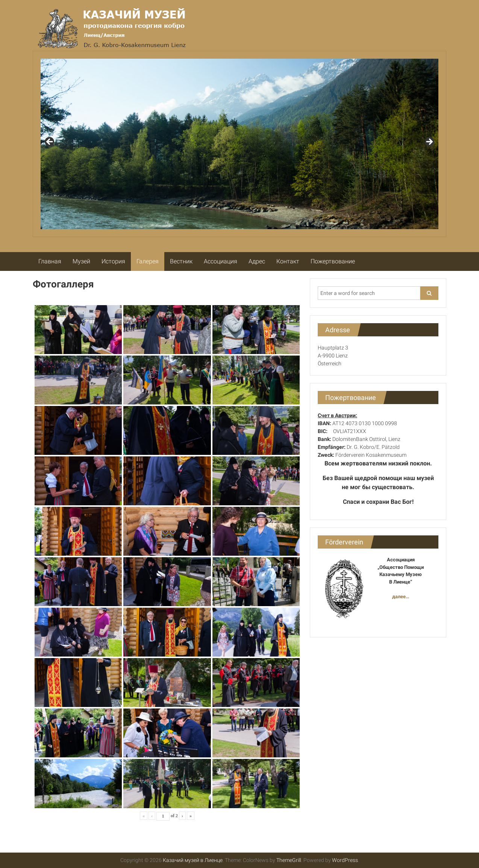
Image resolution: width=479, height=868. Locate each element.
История (113, 261)
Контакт (288, 261)
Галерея (148, 261)
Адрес (257, 261)
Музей (81, 261)
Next (429, 142)
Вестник (181, 261)
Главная (50, 261)
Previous (50, 142)
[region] (239, 144)
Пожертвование (333, 261)
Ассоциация (221, 261)
